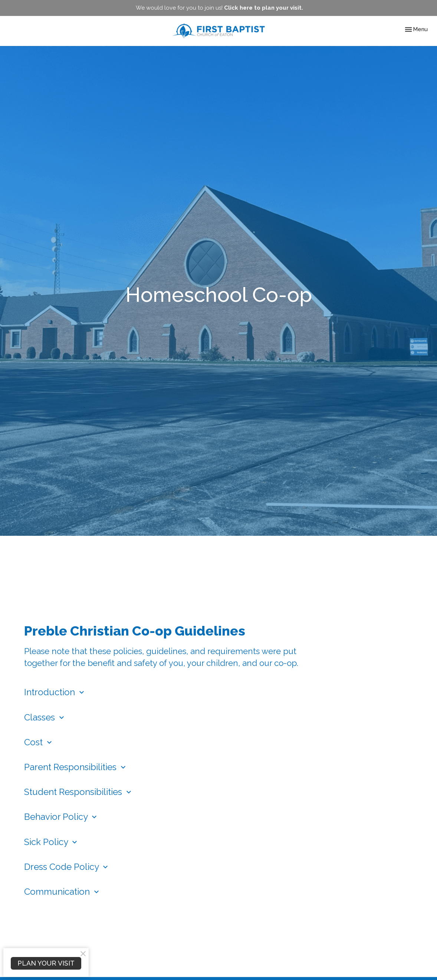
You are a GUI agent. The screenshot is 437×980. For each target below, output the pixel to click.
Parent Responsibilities (76, 767)
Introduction (55, 692)
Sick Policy (52, 842)
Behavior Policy (61, 817)
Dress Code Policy (67, 867)
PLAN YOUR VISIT (46, 963)
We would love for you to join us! (219, 8)
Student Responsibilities (79, 792)
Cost (39, 742)
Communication (63, 892)
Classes (45, 717)
